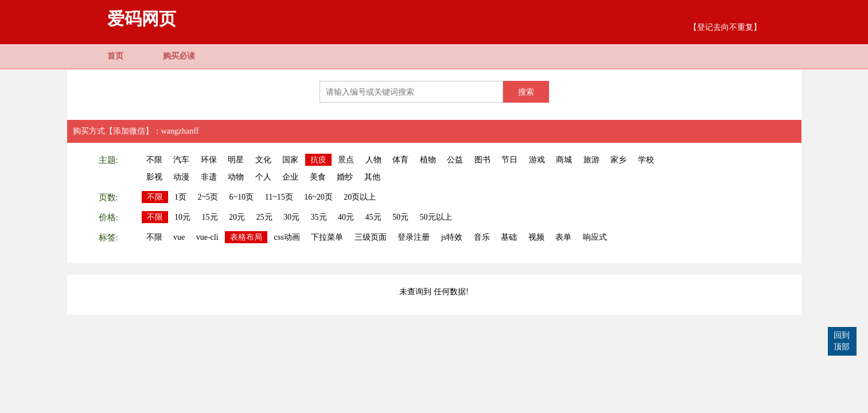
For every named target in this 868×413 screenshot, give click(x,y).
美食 (318, 177)
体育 (400, 160)
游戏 (537, 160)
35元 (319, 217)
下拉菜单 (327, 237)
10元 (182, 217)
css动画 (287, 237)
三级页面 (371, 237)
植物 (428, 160)
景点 (346, 160)
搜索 (526, 92)
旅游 (591, 160)
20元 (237, 217)
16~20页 (318, 197)
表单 (563, 237)
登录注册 (414, 237)
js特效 (452, 237)
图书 (482, 160)
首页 (115, 56)
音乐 (482, 237)
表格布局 (246, 237)
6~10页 (242, 197)
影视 (154, 177)
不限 (154, 160)
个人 (263, 177)
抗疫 (318, 160)
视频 (536, 237)
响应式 (595, 237)
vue (179, 237)
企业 (290, 177)
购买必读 (179, 56)
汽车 (181, 160)
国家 (290, 160)
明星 (236, 160)
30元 (291, 217)
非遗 (209, 177)
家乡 (618, 160)
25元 (264, 217)
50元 (400, 217)
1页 (180, 197)
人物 (373, 160)
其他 (372, 177)
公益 (455, 160)
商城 (564, 160)
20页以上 (360, 197)
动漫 (181, 177)
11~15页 (279, 197)
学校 (646, 160)
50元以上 (436, 217)
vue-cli (207, 237)
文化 (263, 160)
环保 (209, 160)
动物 (236, 177)
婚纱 (345, 177)
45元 (373, 217)
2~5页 (208, 197)
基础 (509, 237)
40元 (346, 217)
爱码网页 (142, 19)
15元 (210, 217)
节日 (509, 160)
